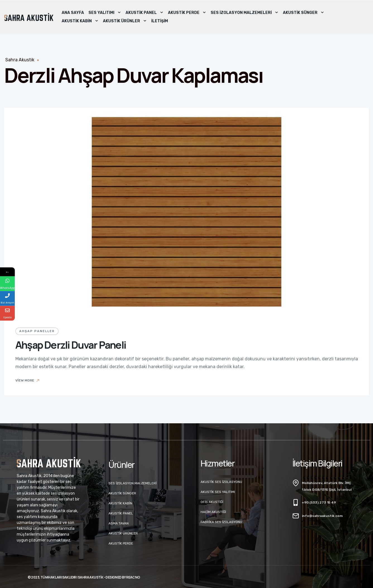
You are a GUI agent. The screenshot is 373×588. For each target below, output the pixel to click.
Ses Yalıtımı (105, 13)
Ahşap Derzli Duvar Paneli (71, 345)
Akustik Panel (145, 13)
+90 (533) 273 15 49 (319, 502)
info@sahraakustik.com (322, 516)
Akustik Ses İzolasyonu (221, 482)
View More (28, 380)
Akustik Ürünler (125, 21)
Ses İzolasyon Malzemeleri (245, 13)
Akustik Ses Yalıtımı (218, 492)
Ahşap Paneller (37, 331)
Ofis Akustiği (212, 502)
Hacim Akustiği (213, 512)
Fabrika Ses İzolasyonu (221, 522)
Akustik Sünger (304, 13)
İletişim (160, 21)
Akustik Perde (187, 13)
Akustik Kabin (80, 21)
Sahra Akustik (20, 60)
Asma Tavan (119, 523)
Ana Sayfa (73, 13)
